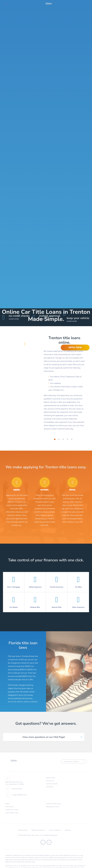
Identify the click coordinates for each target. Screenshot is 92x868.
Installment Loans (12, 810)
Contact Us (50, 781)
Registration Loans (53, 807)
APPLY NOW (75, 347)
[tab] (55, 439)
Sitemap (68, 830)
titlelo (48, 4)
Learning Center (52, 784)
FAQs (7, 804)
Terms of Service (55, 830)
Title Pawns (9, 807)
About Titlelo (51, 778)
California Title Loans (53, 804)
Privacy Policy (23, 830)
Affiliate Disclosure (38, 830)
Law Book (50, 787)
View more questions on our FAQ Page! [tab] (44, 737)
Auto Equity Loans (12, 813)
